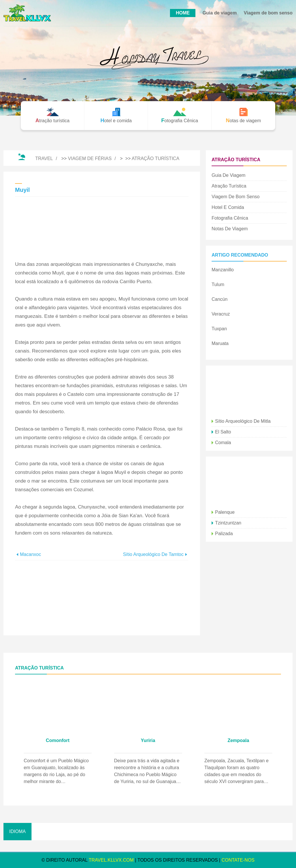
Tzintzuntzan (228, 523)
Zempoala (238, 740)
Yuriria (148, 740)
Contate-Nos (238, 860)
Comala (223, 443)
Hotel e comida (228, 207)
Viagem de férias (90, 158)
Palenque (225, 512)
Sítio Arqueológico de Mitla (243, 421)
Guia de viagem (220, 13)
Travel (44, 158)
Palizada (224, 534)
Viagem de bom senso (268, 13)
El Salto (223, 432)
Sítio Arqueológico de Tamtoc (153, 554)
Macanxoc (30, 554)
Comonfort (58, 740)
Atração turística (156, 158)
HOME (183, 13)
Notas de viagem (230, 229)
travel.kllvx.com (111, 860)
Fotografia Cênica (230, 218)
